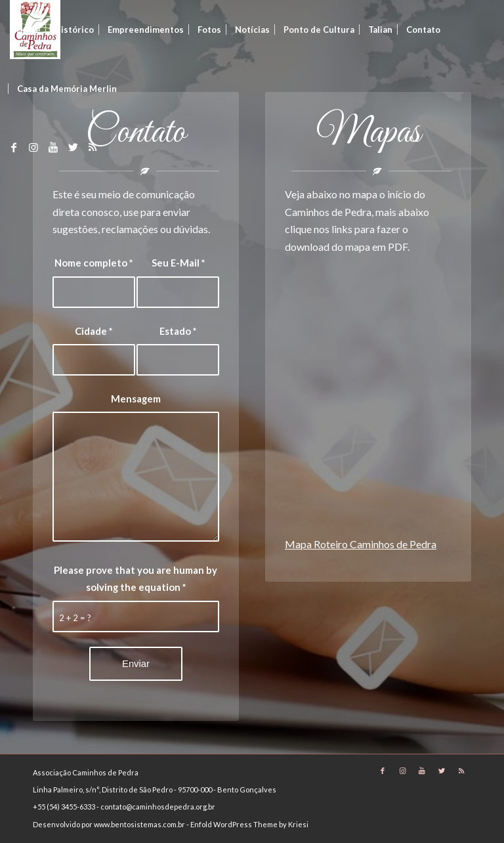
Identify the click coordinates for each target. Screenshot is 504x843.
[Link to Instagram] (33, 147)
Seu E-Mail (178, 263)
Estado (178, 331)
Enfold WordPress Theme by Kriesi (249, 824)
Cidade (94, 331)
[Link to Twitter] (73, 147)
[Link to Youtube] (53, 147)
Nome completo (94, 263)
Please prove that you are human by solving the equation (136, 578)
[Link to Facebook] (14, 147)
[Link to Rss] (93, 147)
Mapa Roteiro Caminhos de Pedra (361, 544)
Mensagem (136, 399)
